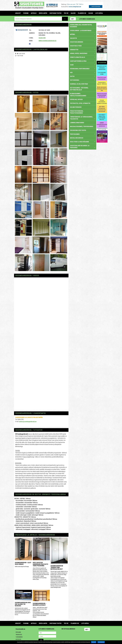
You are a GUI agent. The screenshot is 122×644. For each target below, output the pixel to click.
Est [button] (73, 19)
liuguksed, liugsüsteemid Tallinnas (41, 527)
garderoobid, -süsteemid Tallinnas (41, 509)
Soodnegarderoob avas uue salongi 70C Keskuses (23, 604)
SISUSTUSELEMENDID (83, 42)
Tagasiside (19, 635)
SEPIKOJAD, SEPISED (76, 99)
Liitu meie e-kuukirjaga (87, 19)
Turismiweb (19, 637)
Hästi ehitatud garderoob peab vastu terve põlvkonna (40, 564)
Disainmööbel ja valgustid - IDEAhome (102, 83)
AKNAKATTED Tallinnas (29, 517)
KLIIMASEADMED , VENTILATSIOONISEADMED (78, 95)
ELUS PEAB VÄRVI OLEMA (102, 73)
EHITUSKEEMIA (83, 80)
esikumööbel (19, 507)
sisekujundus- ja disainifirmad (81, 31)
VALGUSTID (83, 38)
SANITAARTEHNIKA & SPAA (83, 61)
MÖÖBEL (17, 499)
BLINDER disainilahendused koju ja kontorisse (102, 124)
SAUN (83, 65)
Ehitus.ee (18, 639)
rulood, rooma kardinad (22, 523)
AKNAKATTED (18, 517)
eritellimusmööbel (20, 505)
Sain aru (94, 642)
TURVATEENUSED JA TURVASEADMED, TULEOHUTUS (83, 118)
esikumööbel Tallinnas (30, 507)
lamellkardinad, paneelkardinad (24, 519)
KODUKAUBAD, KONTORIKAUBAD (83, 69)
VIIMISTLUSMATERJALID (83, 57)
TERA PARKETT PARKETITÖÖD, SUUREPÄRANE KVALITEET (102, 117)
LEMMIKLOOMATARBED (77, 123)
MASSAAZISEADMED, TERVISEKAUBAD (82, 126)
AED (83, 72)
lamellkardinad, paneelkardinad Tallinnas (46, 519)
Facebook (102, 19)
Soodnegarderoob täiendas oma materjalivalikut (57, 567)
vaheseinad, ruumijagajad (22, 529)
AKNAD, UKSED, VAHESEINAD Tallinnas (42, 525)
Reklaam (18, 632)
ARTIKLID (34, 13)
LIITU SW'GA (99, 13)
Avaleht (18, 13)
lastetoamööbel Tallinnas (33, 511)
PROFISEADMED (83, 134)
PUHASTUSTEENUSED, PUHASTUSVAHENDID (77, 112)
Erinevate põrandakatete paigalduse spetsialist (102, 102)
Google (77, 633)
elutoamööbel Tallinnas (31, 503)
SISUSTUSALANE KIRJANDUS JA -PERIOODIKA (83, 147)
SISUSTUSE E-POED (76, 46)
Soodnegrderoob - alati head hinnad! (23, 563)
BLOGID (91, 13)
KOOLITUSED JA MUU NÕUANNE (83, 142)
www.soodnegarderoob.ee (47, 41)
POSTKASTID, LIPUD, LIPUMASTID (80, 103)
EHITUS (83, 76)
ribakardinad (19, 521)
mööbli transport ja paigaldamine (24, 513)
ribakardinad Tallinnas (30, 521)
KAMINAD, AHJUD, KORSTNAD (79, 84)
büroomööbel (19, 501)
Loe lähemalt (101, 642)
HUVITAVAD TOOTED (55, 13)
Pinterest (99, 19)
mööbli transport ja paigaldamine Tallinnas (47, 513)
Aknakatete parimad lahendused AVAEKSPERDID (102, 68)
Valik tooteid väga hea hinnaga (22, 567)
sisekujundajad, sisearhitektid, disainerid (81, 26)
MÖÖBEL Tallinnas (25, 499)
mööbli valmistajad (20, 515)
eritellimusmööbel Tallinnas (35, 505)
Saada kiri (42, 38)
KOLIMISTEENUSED (76, 107)
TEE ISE (66, 13)
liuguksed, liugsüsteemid (22, 527)
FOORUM (26, 13)
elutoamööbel (19, 503)
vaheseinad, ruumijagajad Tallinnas (41, 529)
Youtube (105, 19)
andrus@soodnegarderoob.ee (28, 422)
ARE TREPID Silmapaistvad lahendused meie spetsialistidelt (102, 109)
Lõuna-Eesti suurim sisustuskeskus (102, 78)
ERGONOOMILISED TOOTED (78, 130)
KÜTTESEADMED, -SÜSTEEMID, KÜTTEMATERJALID (79, 89)
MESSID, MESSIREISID (77, 138)
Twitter (73, 633)
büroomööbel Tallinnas (31, 501)
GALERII (73, 13)
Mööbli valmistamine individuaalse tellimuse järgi (102, 89)
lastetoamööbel (20, 511)
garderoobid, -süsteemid (22, 509)
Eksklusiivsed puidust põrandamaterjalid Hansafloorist (102, 95)
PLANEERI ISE (82, 13)
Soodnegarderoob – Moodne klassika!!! (40, 604)
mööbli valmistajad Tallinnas (35, 515)
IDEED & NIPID (43, 13)
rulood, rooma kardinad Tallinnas (39, 523)
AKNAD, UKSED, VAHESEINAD (23, 525)
